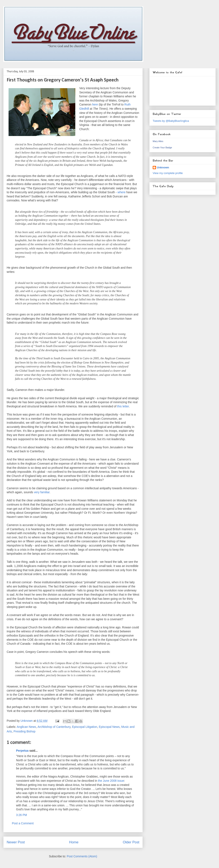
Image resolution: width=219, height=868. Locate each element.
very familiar (42, 492)
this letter (123, 406)
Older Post (131, 842)
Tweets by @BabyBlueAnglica (171, 121)
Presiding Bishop (25, 731)
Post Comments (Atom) (82, 856)
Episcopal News (109, 727)
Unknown (163, 167)
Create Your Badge (162, 147)
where (122, 192)
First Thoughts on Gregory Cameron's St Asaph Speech (63, 80)
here (95, 104)
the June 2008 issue (111, 781)
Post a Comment (23, 823)
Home (74, 842)
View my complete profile (168, 173)
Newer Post (16, 842)
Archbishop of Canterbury (54, 727)
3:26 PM (21, 815)
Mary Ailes (158, 141)
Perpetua (22, 751)
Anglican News (26, 727)
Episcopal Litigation (85, 727)
